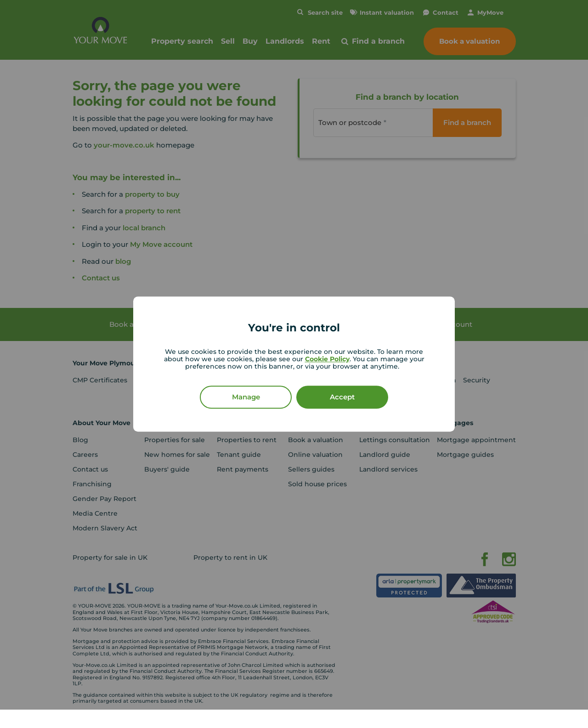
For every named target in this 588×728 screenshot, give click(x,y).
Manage (246, 397)
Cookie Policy (327, 359)
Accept (342, 397)
